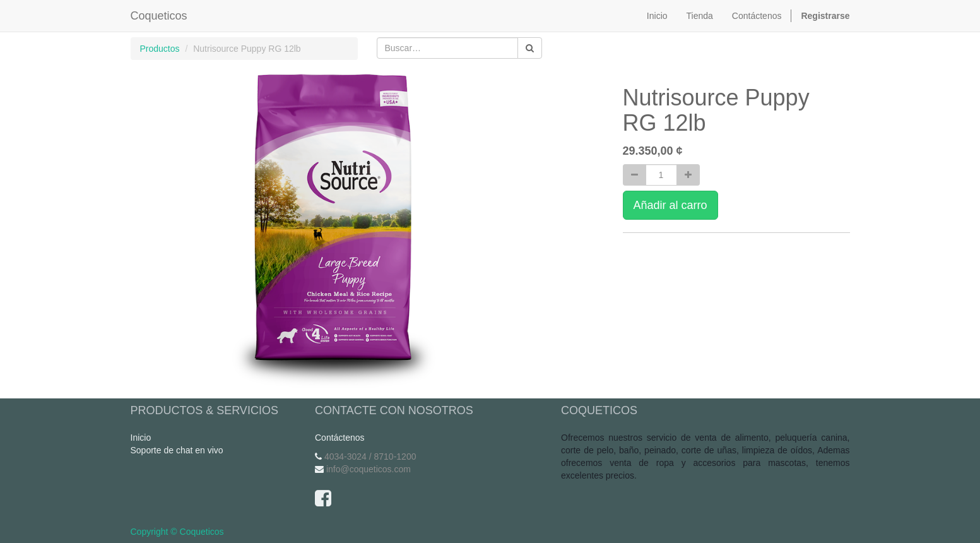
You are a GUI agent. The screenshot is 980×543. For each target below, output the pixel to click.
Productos (160, 49)
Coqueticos (159, 16)
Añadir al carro (670, 205)
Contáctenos (340, 438)
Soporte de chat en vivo (177, 450)
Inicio (141, 438)
